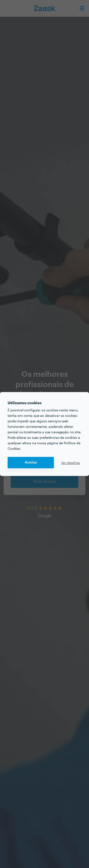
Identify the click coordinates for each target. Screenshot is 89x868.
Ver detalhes (70, 463)
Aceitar (31, 462)
